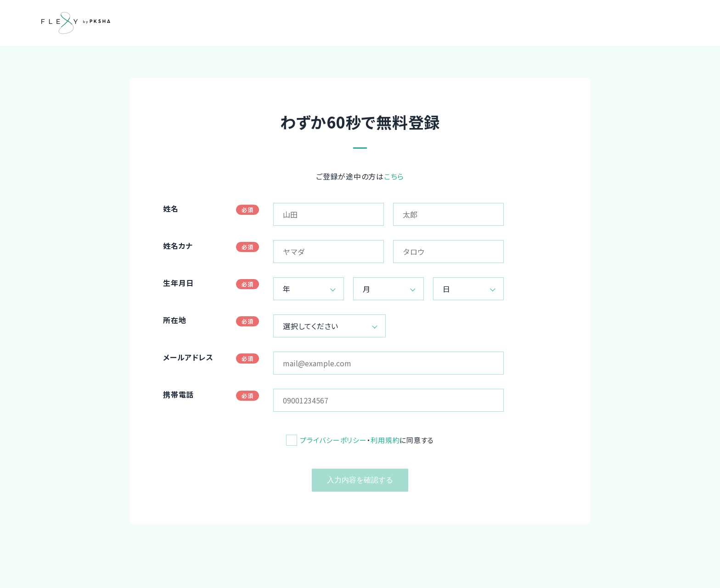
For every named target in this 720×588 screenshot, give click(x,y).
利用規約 (385, 440)
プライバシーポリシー (333, 440)
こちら (394, 176)
